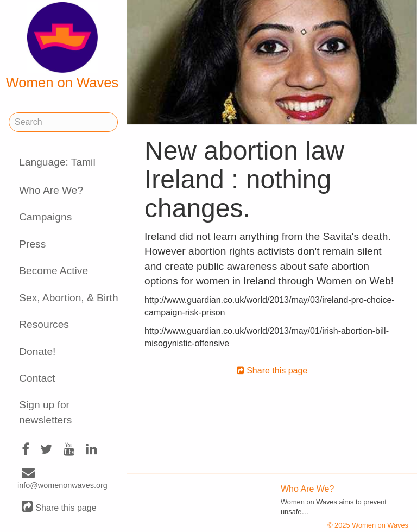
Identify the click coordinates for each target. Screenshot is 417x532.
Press (32, 244)
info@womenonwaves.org (62, 479)
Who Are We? (51, 190)
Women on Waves (62, 46)
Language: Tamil (57, 162)
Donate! (37, 351)
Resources (44, 324)
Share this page (59, 507)
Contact (37, 378)
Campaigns (45, 217)
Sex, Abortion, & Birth (68, 298)
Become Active (53, 271)
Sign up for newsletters (45, 412)
